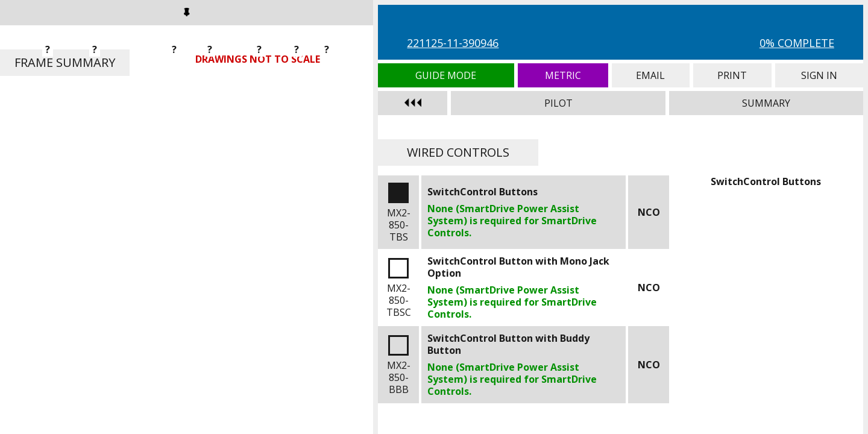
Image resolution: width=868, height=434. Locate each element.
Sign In (819, 75)
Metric (563, 75)
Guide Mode (446, 75)
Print (732, 75)
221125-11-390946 (453, 43)
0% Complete (797, 43)
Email (651, 75)
